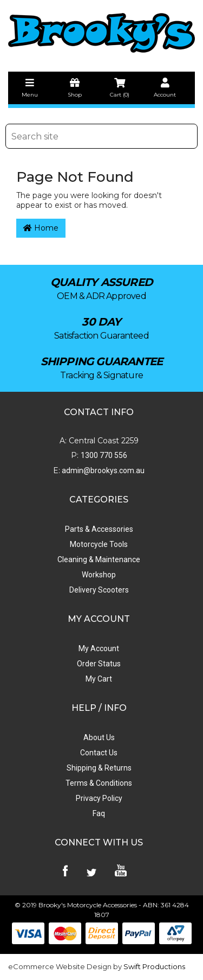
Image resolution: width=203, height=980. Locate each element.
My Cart (99, 679)
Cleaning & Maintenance (99, 559)
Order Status (99, 664)
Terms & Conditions (99, 783)
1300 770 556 (104, 455)
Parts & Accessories (99, 529)
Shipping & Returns (99, 768)
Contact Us (99, 753)
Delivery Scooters (99, 590)
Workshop (99, 575)
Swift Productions (154, 966)
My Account (99, 648)
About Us (99, 737)
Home (41, 228)
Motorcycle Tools (99, 544)
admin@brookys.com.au (102, 470)
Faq (99, 813)
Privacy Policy (99, 798)
